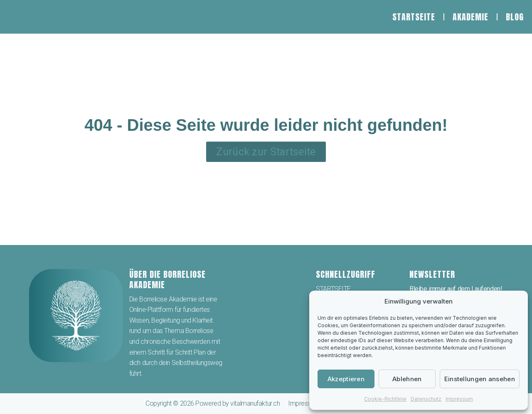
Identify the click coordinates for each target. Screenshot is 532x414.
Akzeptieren (346, 379)
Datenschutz (426, 399)
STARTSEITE (414, 17)
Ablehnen (407, 379)
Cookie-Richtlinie (385, 399)
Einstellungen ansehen (480, 379)
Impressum (459, 399)
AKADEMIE (470, 17)
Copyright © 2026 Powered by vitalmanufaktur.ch (213, 403)
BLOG (515, 17)
